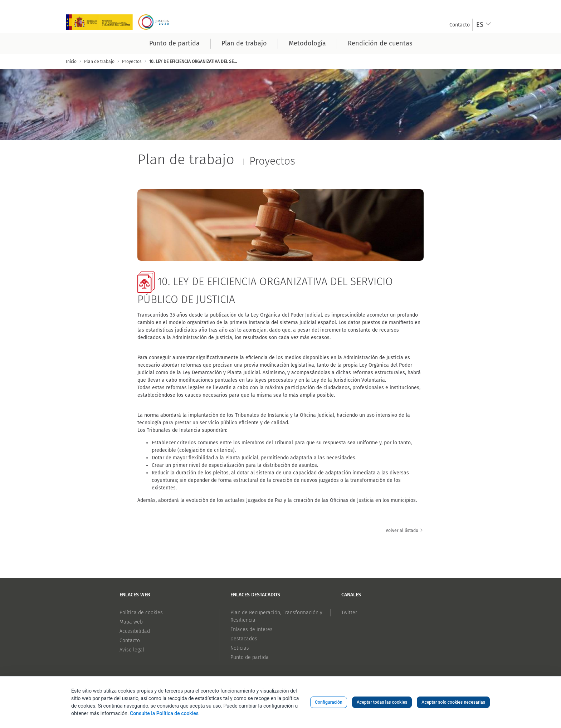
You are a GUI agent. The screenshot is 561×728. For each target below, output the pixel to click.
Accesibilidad (135, 631)
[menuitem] (460, 25)
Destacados (244, 639)
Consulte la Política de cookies (164, 713)
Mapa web (131, 622)
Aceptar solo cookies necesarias (453, 702)
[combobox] (484, 25)
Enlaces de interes (252, 629)
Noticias (240, 648)
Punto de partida (250, 657)
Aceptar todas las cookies (382, 702)
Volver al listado (405, 531)
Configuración (329, 702)
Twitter (349, 613)
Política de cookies (141, 613)
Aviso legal (132, 650)
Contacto (130, 641)
